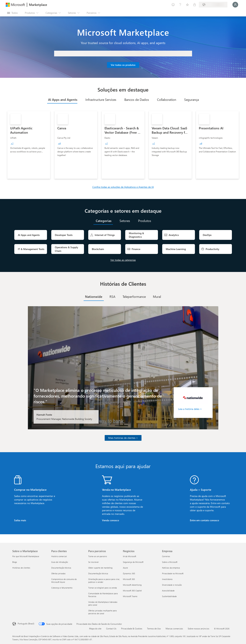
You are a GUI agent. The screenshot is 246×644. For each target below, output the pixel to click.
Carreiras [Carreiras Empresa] (166, 556)
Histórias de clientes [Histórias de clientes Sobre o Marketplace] (21, 568)
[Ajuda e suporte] (180, 5)
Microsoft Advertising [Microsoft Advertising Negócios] (132, 585)
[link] (29, 145)
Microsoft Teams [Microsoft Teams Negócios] (130, 596)
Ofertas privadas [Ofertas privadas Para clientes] (58, 573)
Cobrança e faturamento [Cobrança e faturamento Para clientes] (62, 588)
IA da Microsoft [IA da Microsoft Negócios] (130, 556)
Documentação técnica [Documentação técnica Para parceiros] (98, 573)
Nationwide (94, 297)
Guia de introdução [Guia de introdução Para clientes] (60, 562)
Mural (157, 297)
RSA (112, 297)
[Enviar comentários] (173, 5)
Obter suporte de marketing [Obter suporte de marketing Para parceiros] (100, 568)
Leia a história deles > (190, 409)
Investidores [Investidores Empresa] (167, 579)
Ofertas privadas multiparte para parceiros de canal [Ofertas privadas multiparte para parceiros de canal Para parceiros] (102, 612)
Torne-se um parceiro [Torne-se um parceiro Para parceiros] (98, 556)
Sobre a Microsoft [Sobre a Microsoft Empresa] (170, 562)
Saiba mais (20, 520)
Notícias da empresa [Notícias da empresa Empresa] (171, 568)
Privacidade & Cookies (132, 628)
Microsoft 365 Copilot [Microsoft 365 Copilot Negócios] (132, 591)
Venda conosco (110, 520)
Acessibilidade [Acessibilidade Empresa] (168, 591)
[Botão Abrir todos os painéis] (12, 13)
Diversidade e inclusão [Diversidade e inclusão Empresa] (172, 585)
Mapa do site (95, 628)
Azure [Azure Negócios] (125, 568)
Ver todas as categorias (123, 260)
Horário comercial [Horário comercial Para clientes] (59, 556)
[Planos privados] (195, 5)
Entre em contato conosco (204, 520)
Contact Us (111, 628)
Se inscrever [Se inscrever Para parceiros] (94, 562)
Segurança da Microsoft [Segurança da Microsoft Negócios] (133, 562)
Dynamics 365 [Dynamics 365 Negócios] (129, 573)
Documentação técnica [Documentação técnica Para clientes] (61, 568)
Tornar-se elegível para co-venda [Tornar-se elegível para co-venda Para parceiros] (103, 588)
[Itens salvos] (187, 5)
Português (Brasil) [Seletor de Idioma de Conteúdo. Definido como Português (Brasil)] (26, 623)
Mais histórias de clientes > (123, 438)
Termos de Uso (154, 628)
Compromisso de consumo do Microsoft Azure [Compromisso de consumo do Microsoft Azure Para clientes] (64, 581)
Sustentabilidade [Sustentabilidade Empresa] (169, 596)
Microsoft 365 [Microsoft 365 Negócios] (129, 579)
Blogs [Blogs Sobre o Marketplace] (15, 562)
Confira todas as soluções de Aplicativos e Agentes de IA (123, 187)
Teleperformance (134, 297)
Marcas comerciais (174, 628)
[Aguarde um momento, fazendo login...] (235, 5)
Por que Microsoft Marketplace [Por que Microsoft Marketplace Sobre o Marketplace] (26, 556)
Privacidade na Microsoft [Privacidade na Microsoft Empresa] (173, 573)
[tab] (62, 100)
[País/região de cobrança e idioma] (213, 5)
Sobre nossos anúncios (198, 628)
